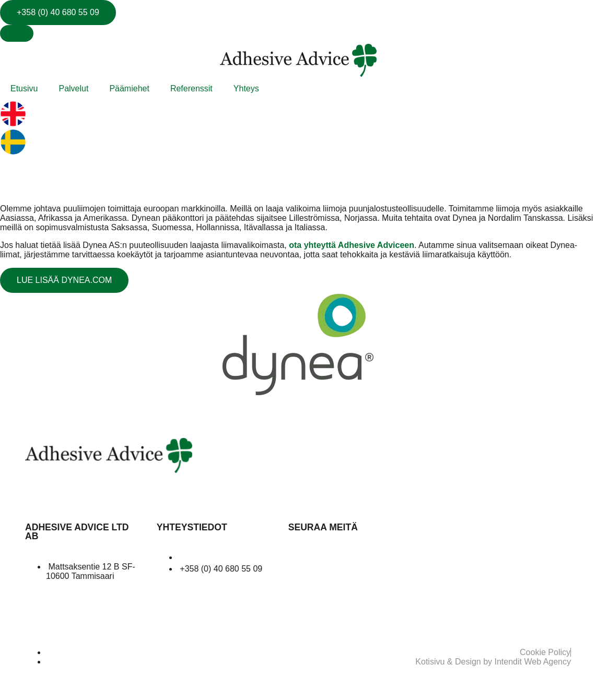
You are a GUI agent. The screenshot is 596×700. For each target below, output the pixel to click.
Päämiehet (129, 88)
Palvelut (73, 88)
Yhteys (246, 88)
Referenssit (191, 88)
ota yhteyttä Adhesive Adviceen (352, 245)
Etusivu (24, 88)
